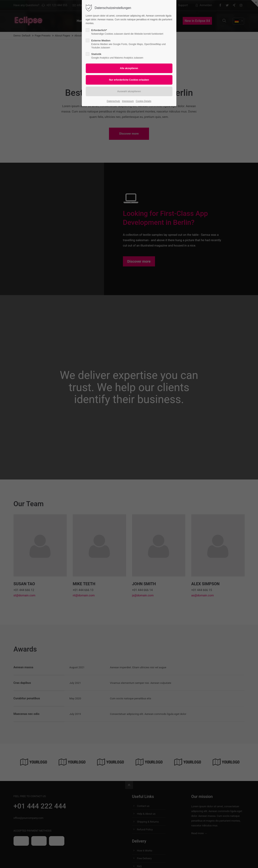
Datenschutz (113, 101)
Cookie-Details (143, 101)
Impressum (128, 101)
